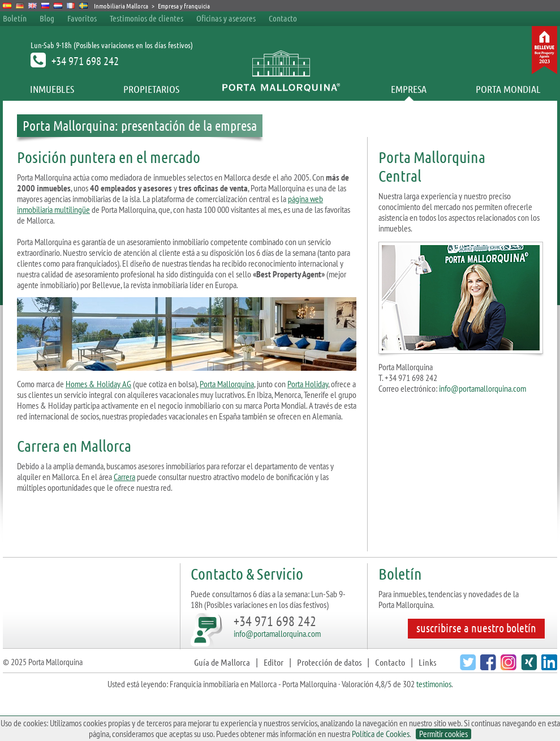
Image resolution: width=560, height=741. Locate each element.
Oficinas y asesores (226, 18)
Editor (273, 662)
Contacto (283, 18)
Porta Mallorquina (227, 384)
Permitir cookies (443, 734)
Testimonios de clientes (147, 18)
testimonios (434, 684)
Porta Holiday (308, 384)
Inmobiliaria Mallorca (121, 6)
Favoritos (82, 18)
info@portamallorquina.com (483, 388)
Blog (47, 18)
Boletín (15, 18)
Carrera (124, 477)
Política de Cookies (381, 734)
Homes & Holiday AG (98, 384)
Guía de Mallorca (222, 662)
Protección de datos (329, 662)
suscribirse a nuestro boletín (476, 628)
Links (427, 662)
